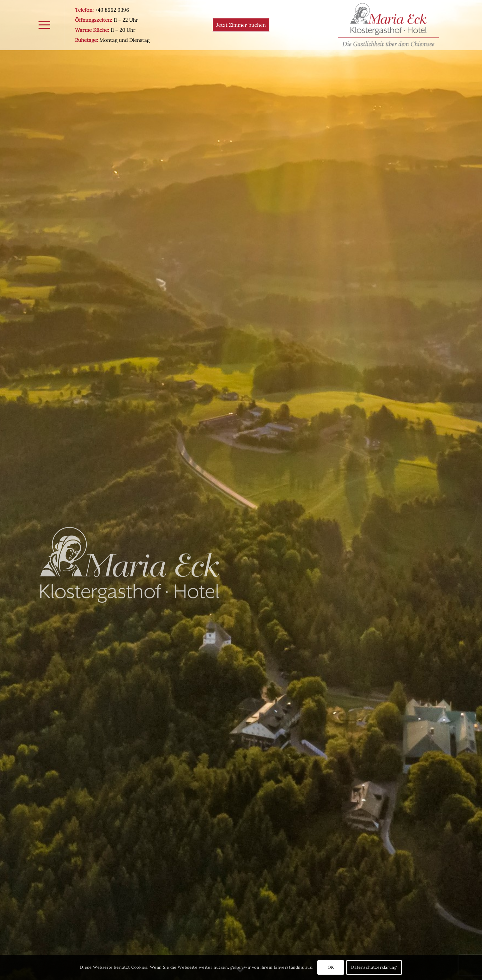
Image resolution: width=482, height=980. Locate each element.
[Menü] (44, 25)
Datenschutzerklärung (374, 967)
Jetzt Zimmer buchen (241, 25)
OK (331, 967)
